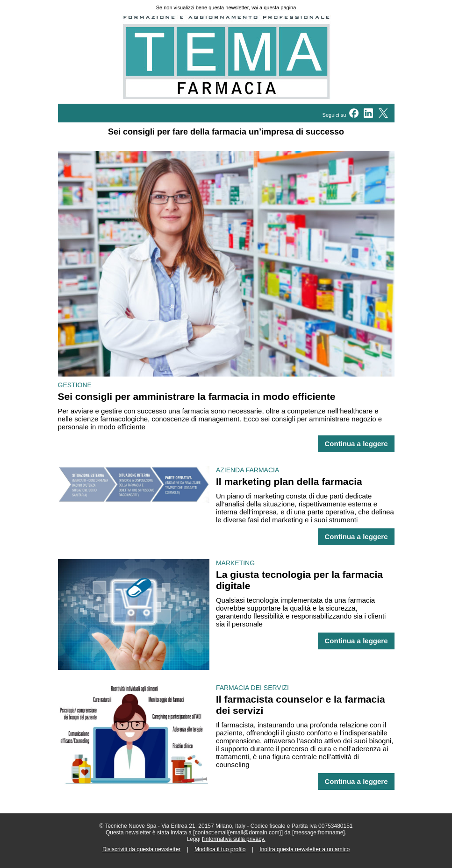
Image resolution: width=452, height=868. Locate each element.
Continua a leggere (356, 444)
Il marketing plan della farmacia (289, 481)
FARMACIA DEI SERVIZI (252, 688)
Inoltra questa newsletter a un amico (305, 849)
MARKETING (235, 563)
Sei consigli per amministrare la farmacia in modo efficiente (197, 396)
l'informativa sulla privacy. (233, 839)
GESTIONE (75, 385)
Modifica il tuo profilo (220, 849)
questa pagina (280, 7)
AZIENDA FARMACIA (248, 470)
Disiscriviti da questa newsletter (141, 849)
